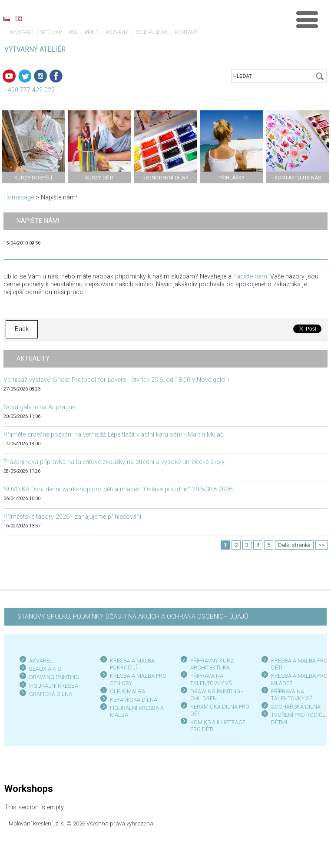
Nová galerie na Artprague (39, 407)
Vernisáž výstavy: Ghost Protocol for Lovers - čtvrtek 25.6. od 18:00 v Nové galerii (116, 380)
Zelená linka (152, 32)
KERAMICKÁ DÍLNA (134, 700)
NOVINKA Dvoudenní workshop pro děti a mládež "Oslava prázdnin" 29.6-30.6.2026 (118, 489)
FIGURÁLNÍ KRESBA (54, 686)
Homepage (20, 32)
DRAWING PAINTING (54, 677)
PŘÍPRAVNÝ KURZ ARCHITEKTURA (212, 664)
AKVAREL (41, 661)
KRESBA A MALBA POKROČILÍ (132, 664)
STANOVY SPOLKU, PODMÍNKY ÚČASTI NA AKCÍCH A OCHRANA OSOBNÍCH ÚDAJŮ (133, 617)
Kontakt (186, 32)
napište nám (250, 277)
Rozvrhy (117, 32)
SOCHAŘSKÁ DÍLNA (296, 707)
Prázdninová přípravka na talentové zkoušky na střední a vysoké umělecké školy (114, 462)
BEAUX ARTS (45, 669)
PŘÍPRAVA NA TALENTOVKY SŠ (292, 695)
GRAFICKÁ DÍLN (49, 694)
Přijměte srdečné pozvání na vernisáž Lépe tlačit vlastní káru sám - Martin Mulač (113, 435)
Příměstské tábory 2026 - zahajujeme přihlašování (72, 517)
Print (92, 32)
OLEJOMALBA (127, 691)
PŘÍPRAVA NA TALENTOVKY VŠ (211, 679)
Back (22, 329)
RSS (73, 32)
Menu (307, 20)
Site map (51, 32)
